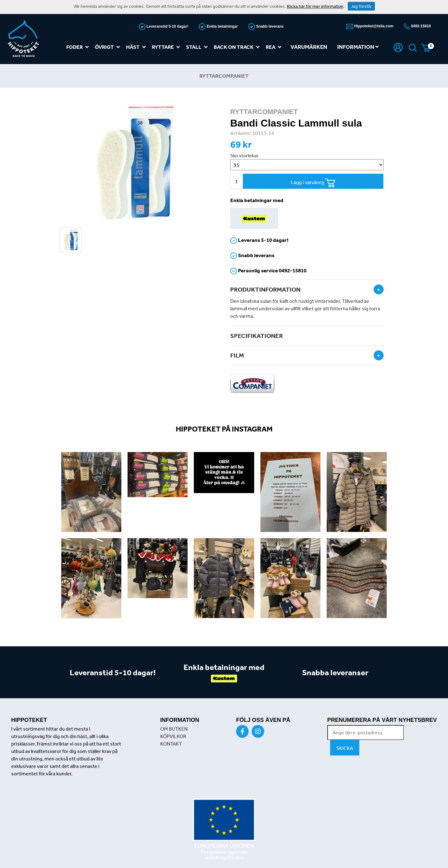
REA (275, 47)
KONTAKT (171, 744)
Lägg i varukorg (313, 183)
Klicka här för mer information (315, 6)
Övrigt (109, 47)
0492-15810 (420, 26)
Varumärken (309, 47)
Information (358, 47)
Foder (79, 47)
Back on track (238, 47)
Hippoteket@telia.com (373, 26)
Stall (198, 47)
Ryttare (167, 47)
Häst (137, 47)
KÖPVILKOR (173, 736)
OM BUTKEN (174, 729)
